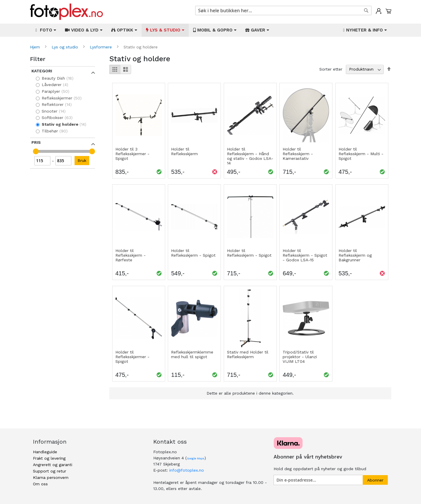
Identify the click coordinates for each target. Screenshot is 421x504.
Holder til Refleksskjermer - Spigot (132, 357)
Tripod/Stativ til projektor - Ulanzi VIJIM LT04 (300, 357)
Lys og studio (66, 47)
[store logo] (66, 12)
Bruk (82, 160)
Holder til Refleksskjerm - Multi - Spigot (361, 154)
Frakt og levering (49, 458)
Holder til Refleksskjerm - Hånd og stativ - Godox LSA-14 (250, 156)
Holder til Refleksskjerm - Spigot (193, 253)
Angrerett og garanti (53, 465)
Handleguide (45, 452)
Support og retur (50, 471)
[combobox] (283, 10)
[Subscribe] (375, 480)
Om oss (40, 484)
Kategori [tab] (42, 71)
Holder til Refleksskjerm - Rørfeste (131, 255)
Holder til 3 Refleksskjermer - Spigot (132, 154)
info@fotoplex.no (187, 470)
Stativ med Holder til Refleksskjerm (248, 354)
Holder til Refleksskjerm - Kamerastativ (298, 154)
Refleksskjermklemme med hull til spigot (192, 354)
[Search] (366, 10)
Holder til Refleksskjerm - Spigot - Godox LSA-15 (305, 255)
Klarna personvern (51, 477)
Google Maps (196, 458)
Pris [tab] (36, 142)
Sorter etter (331, 69)
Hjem (36, 47)
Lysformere (102, 47)
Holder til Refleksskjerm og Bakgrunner (355, 255)
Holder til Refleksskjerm (184, 151)
